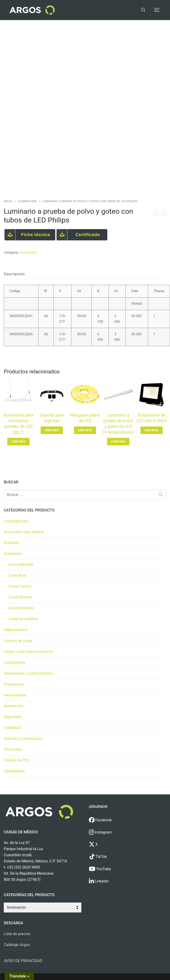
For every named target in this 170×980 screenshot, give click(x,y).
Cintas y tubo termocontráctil (28, 652)
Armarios (11, 543)
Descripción (14, 274)
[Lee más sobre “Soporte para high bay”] (52, 430)
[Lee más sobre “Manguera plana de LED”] (85, 430)
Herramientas (15, 695)
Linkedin (99, 881)
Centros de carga (18, 641)
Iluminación (27, 201)
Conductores (15, 663)
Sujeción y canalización (23, 739)
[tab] (14, 274)
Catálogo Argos (17, 945)
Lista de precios (17, 934)
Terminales (13, 749)
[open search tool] (143, 10)
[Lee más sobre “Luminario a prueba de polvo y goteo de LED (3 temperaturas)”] (118, 442)
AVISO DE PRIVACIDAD (23, 961)
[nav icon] (157, 10)
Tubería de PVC (17, 760)
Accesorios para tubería (24, 532)
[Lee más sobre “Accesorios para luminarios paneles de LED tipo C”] (18, 442)
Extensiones (14, 684)
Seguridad (12, 717)
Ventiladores (14, 771)
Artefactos (13, 554)
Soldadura (12, 728)
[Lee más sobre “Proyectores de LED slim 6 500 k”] (152, 430)
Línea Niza (17, 575)
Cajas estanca (16, 630)
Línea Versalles (21, 608)
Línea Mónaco (20, 597)
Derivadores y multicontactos (28, 673)
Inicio (8, 201)
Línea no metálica (23, 619)
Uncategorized (16, 521)
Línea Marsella (21, 565)
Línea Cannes (20, 586)
